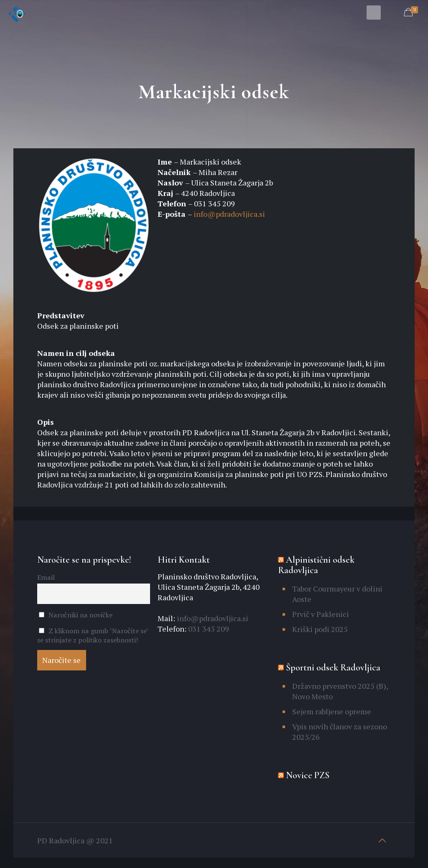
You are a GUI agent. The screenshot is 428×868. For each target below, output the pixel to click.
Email (46, 577)
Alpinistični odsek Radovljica (316, 565)
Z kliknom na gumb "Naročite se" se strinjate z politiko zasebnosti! (93, 635)
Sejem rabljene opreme (332, 711)
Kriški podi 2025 (320, 629)
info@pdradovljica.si (229, 214)
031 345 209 (208, 629)
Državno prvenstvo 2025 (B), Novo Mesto (340, 691)
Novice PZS (308, 775)
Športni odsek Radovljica (333, 667)
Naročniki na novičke (76, 615)
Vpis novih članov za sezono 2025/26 (340, 732)
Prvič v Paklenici (321, 614)
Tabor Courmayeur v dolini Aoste (337, 594)
